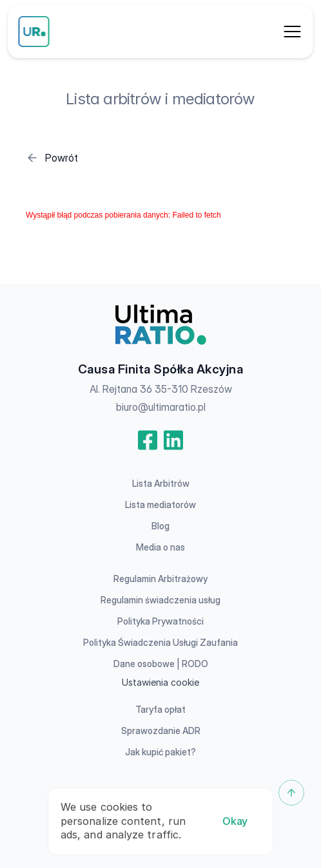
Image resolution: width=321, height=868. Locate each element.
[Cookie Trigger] (160, 683)
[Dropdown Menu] (293, 32)
